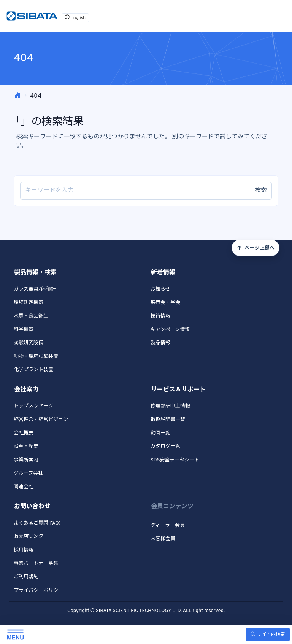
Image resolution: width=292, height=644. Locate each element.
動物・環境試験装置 (36, 357)
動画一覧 (160, 433)
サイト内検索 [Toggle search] (268, 634)
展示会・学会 (165, 303)
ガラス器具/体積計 (35, 289)
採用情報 (24, 550)
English (75, 18)
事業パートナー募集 (36, 564)
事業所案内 (26, 460)
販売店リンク (29, 537)
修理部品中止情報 (170, 406)
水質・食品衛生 (31, 316)
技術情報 (160, 316)
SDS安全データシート (175, 460)
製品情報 (160, 343)
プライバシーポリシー (38, 591)
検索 (261, 191)
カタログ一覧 (165, 447)
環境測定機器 (29, 303)
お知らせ (160, 289)
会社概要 (24, 433)
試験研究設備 (29, 343)
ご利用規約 (26, 577)
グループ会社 (28, 474)
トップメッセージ (33, 406)
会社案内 (26, 390)
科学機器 (24, 330)
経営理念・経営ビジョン (41, 420)
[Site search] (135, 191)
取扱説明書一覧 (168, 420)
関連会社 (24, 487)
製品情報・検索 (35, 273)
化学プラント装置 (33, 370)
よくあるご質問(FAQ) (37, 523)
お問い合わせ (32, 507)
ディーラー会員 (168, 526)
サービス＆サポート (178, 390)
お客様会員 (163, 539)
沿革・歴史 (26, 447)
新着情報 (163, 273)
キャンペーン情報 (170, 330)
